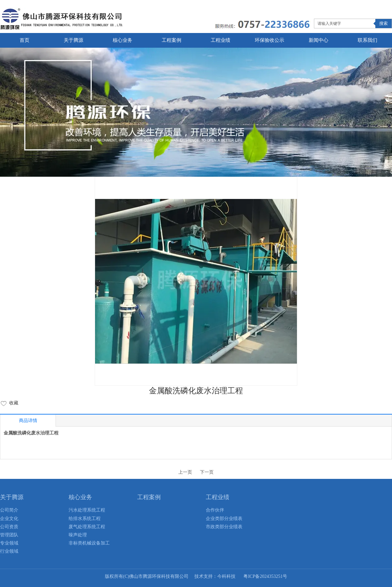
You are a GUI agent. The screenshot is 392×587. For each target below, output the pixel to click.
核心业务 (80, 497)
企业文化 (9, 519)
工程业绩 (218, 497)
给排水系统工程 (85, 519)
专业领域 (9, 543)
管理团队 (9, 535)
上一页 (185, 472)
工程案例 (149, 497)
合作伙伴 (215, 510)
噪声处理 (78, 535)
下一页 (207, 472)
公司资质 (9, 527)
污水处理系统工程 (87, 510)
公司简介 (9, 510)
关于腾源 (12, 497)
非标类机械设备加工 (89, 543)
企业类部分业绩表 (224, 519)
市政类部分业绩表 (224, 527)
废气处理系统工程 (87, 527)
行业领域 (9, 551)
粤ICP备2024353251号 (265, 576)
